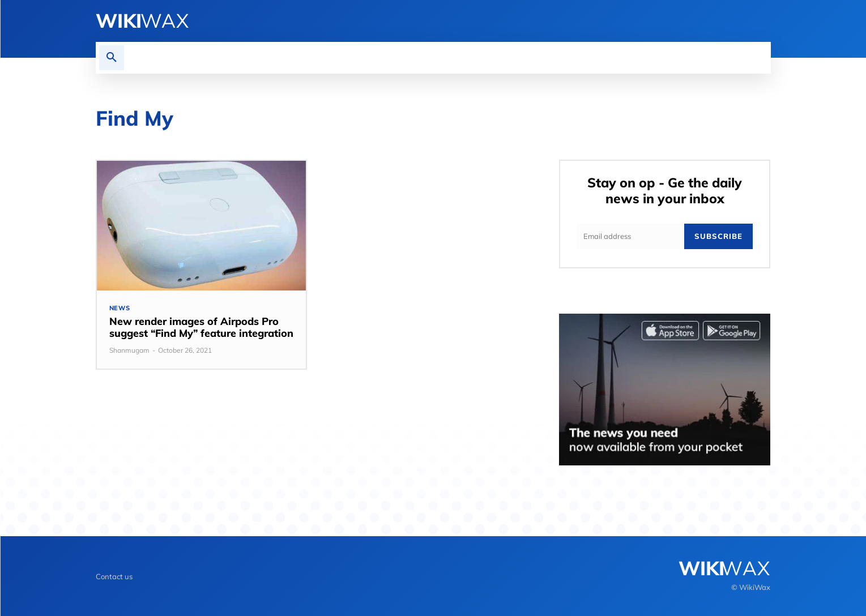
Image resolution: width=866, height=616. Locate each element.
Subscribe (718, 236)
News (120, 308)
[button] (112, 58)
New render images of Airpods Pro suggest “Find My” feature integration (201, 328)
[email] (631, 236)
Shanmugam (129, 350)
